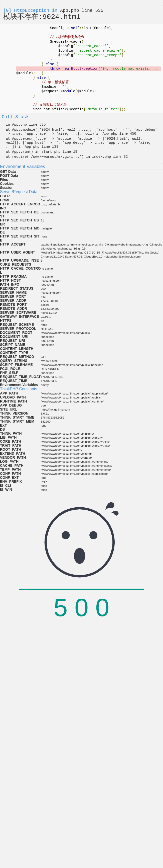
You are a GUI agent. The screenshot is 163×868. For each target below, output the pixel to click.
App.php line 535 (82, 11)
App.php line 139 (42, 147)
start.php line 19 (59, 152)
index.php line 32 (110, 157)
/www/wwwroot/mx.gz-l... (55, 157)
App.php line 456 (119, 134)
